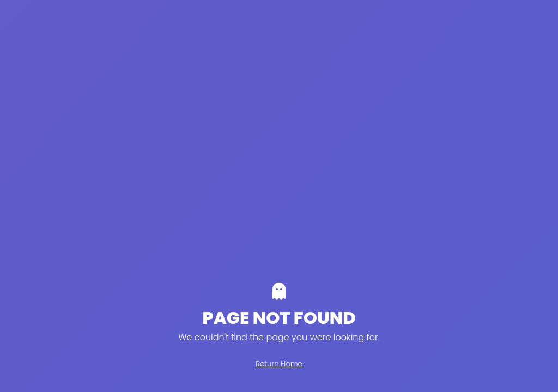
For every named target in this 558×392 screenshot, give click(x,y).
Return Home (279, 364)
